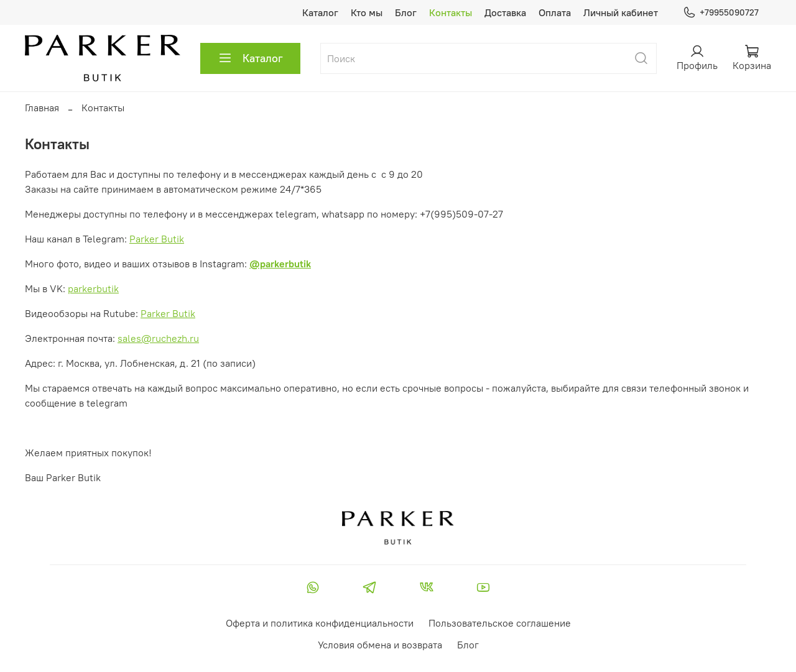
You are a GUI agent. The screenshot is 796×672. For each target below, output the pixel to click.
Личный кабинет (621, 12)
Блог (406, 12)
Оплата (555, 12)
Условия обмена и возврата (380, 645)
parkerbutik (93, 288)
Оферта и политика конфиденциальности (320, 623)
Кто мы (367, 12)
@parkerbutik (280, 264)
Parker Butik (157, 239)
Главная (42, 108)
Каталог (320, 12)
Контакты (451, 12)
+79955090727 (721, 13)
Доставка (505, 12)
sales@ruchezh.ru (158, 338)
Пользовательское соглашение (500, 623)
